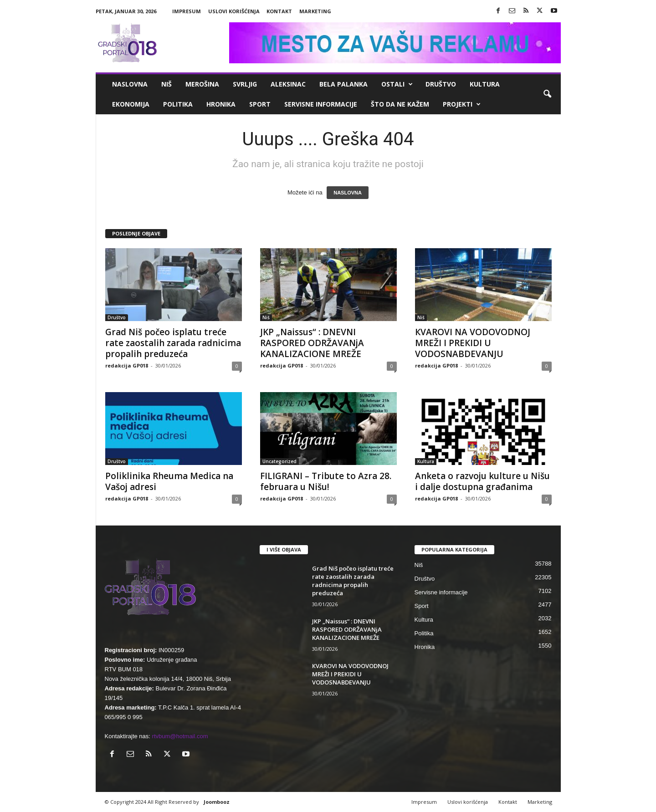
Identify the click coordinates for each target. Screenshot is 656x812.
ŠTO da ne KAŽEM (400, 104)
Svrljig (245, 84)
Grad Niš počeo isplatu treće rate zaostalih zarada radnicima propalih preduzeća (173, 343)
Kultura (485, 84)
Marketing (315, 11)
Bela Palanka (343, 84)
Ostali (397, 84)
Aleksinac (288, 84)
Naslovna (130, 84)
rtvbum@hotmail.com (180, 736)
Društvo (441, 84)
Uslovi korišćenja (234, 11)
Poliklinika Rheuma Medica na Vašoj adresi (169, 481)
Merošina (202, 84)
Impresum (187, 11)
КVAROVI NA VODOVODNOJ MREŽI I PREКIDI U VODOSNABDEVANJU (473, 343)
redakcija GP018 (127, 365)
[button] (547, 94)
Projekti (462, 104)
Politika (178, 104)
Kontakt (279, 11)
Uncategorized (279, 461)
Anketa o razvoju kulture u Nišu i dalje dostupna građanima (482, 481)
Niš (167, 84)
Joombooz (217, 802)
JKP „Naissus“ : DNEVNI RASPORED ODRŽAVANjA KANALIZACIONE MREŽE (312, 343)
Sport (260, 104)
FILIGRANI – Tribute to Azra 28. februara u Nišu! (326, 481)
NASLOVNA (348, 193)
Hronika (221, 104)
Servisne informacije (321, 104)
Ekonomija (131, 104)
